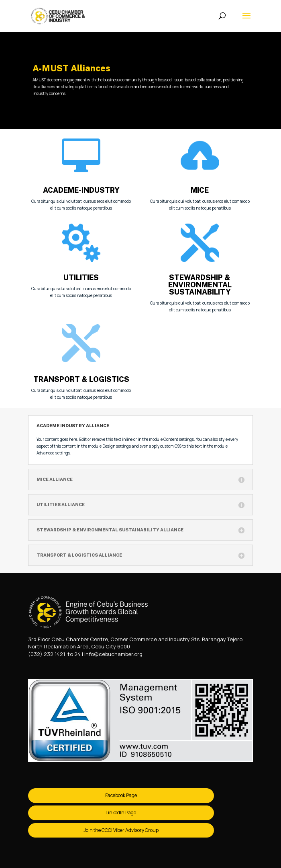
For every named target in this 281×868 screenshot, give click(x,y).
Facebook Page (121, 795)
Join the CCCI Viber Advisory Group (121, 830)
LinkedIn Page (121, 812)
